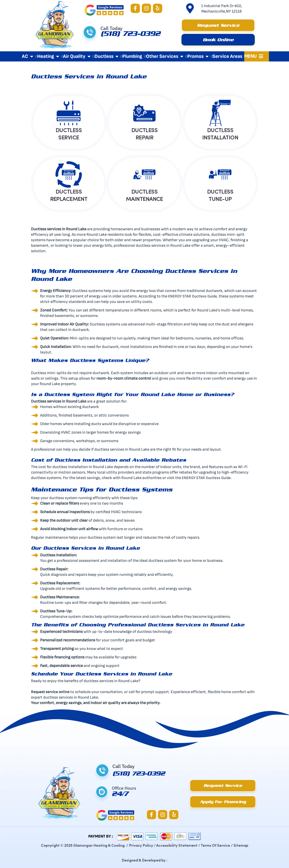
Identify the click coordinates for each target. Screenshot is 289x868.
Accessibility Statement (177, 845)
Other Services (165, 56)
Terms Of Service (215, 845)
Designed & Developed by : (144, 860)
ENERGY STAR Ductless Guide (194, 296)
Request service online (51, 692)
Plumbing (132, 56)
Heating (48, 56)
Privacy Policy (141, 845)
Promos (198, 56)
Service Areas (227, 56)
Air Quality (77, 56)
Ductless (107, 56)
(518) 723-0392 (130, 35)
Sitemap (241, 845)
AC (28, 56)
